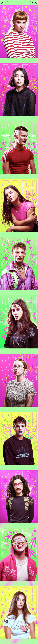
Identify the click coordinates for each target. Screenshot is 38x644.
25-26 (4, 2)
